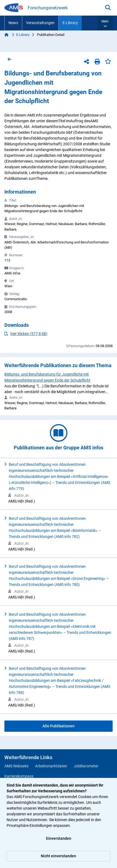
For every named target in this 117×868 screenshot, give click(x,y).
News (13, 23)
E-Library (70, 23)
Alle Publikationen (59, 726)
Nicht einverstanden (59, 856)
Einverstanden (59, 838)
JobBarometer (86, 766)
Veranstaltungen (40, 23)
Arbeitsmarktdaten (51, 766)
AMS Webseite (16, 766)
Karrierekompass (19, 776)
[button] (105, 23)
